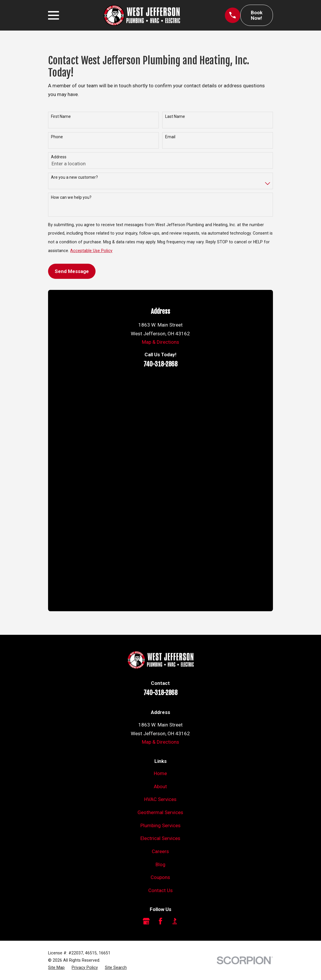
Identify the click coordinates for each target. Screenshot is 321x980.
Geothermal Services (160, 812)
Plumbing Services (160, 825)
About (160, 786)
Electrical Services (160, 838)
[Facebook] (160, 921)
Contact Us (160, 890)
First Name (61, 116)
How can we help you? (71, 197)
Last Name (175, 116)
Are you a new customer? (74, 177)
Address (59, 157)
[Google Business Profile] (146, 921)
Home (160, 773)
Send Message (72, 271)
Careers (160, 851)
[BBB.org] (175, 921)
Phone (57, 137)
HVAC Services (160, 799)
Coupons (160, 877)
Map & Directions (160, 342)
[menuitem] (56, 968)
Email (170, 137)
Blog (160, 864)
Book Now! (257, 15)
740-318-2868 (160, 364)
